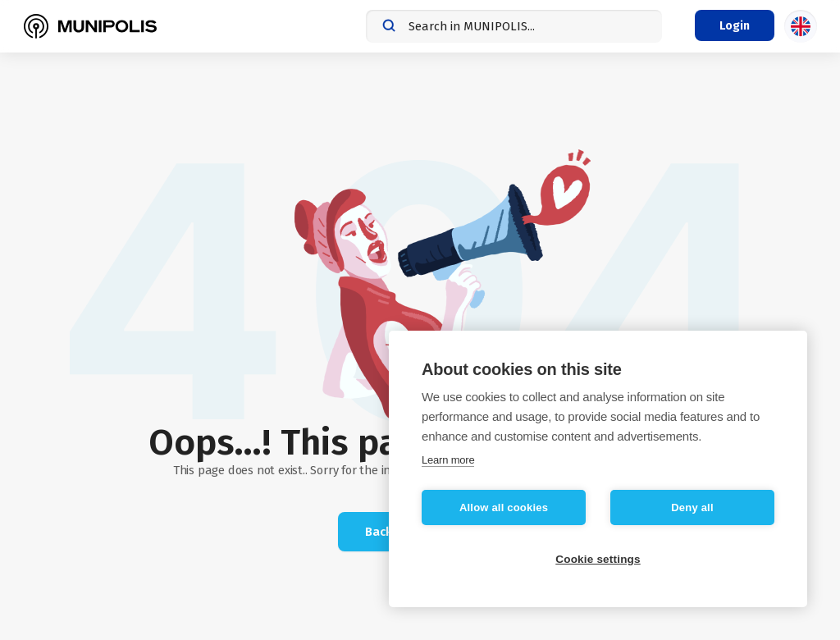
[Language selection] (801, 26)
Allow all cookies (504, 507)
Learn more (448, 460)
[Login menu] (735, 25)
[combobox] (514, 26)
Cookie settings (598, 559)
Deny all (692, 507)
